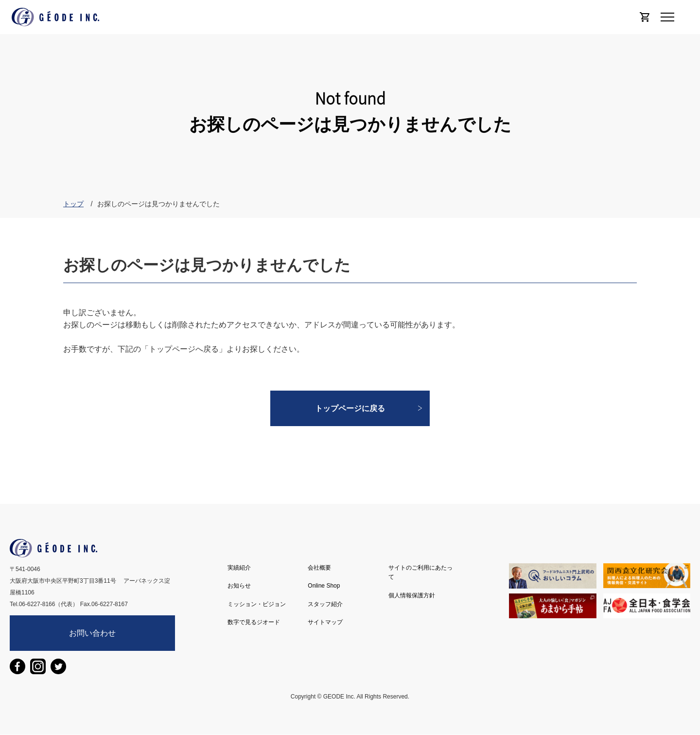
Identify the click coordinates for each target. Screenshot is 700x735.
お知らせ (239, 586)
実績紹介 (239, 568)
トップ (73, 204)
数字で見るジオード (254, 622)
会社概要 (319, 568)
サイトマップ (325, 622)
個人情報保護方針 (412, 595)
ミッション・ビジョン (257, 604)
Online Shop (324, 586)
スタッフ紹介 (325, 604)
